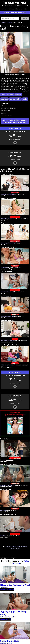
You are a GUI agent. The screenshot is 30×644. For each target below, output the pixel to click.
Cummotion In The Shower (9, 247)
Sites (26, 9)
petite (25, 99)
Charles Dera (12, 617)
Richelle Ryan (4, 194)
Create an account (15, 290)
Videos (11, 9)
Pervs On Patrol (7, 590)
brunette (10, 95)
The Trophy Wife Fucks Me (8, 515)
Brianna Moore (4, 485)
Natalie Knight (3, 643)
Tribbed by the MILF (7, 174)
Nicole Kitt (7, 617)
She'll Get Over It (6, 296)
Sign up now (15, 192)
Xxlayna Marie (15, 414)
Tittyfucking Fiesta (6, 489)
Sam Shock (9, 643)
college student (15, 99)
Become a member (15, 241)
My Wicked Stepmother (8, 320)
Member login (15, 549)
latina (3, 95)
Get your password (15, 217)
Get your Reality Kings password (16, 547)
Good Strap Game (6, 272)
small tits (18, 95)
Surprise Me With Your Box (8, 464)
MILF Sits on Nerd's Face (9, 199)
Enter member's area (15, 458)
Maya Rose (3, 536)
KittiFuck (6, 587)
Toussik (2, 587)
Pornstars (19, 9)
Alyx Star (2, 617)
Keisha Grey (3, 510)
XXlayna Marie (11, 194)
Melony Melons (4, 243)
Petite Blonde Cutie (10, 641)
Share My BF (6, 619)
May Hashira (11, 485)
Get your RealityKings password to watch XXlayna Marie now (15, 121)
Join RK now (15, 266)
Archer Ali (2, 460)
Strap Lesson (5, 223)
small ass (4, 99)
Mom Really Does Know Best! (10, 345)
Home (4, 9)
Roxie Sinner (4, 292)
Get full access (15, 483)
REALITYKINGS (15, 3)
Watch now (15, 339)
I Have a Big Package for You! (15, 585)
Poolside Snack (5, 439)
